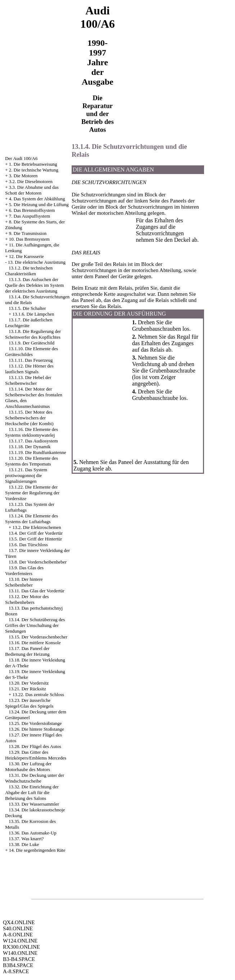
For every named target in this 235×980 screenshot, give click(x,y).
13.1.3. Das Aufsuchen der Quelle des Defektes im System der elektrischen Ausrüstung (34, 285)
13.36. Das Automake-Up (33, 833)
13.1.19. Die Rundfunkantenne (37, 452)
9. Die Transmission (28, 233)
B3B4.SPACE (18, 965)
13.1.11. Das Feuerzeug (31, 360)
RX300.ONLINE (21, 947)
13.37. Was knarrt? (26, 839)
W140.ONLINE (20, 953)
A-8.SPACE (16, 971)
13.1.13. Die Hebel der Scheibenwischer (28, 380)
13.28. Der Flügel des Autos (35, 746)
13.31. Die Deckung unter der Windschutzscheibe (35, 778)
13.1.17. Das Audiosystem (33, 441)
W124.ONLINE (20, 941)
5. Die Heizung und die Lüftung (39, 204)
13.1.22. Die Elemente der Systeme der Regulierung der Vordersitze (32, 493)
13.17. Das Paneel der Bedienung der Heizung (27, 651)
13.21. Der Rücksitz (27, 689)
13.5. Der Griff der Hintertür (35, 539)
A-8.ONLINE (18, 935)
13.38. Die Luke (24, 844)
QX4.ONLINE (19, 922)
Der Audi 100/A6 (21, 158)
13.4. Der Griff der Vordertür (36, 533)
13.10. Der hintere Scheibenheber (24, 582)
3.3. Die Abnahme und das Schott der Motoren (32, 190)
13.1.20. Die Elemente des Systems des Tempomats (31, 461)
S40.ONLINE (18, 928)
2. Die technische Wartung (34, 170)
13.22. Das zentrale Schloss (38, 694)
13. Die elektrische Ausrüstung (37, 262)
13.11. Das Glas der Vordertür (37, 591)
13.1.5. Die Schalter (27, 308)
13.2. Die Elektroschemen (37, 527)
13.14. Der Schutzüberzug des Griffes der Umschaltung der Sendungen (35, 625)
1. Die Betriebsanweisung (33, 164)
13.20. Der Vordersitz (29, 683)
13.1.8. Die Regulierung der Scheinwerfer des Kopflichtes (33, 334)
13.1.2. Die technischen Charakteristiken (29, 271)
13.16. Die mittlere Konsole (35, 643)
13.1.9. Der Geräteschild (31, 343)
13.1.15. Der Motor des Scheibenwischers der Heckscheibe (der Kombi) (29, 418)
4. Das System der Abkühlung (37, 199)
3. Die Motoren (23, 176)
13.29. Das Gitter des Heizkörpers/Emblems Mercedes (36, 755)
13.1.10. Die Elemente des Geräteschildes (31, 351)
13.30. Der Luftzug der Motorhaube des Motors (28, 767)
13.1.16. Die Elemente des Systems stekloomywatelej (31, 432)
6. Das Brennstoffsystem (32, 210)
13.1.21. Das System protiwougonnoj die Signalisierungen (26, 475)
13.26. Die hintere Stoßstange (36, 729)
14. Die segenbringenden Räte (37, 850)
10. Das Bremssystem (29, 239)
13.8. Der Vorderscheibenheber (38, 562)
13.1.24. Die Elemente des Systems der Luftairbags (31, 519)
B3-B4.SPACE (19, 959)
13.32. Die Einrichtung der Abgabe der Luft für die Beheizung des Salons (32, 792)
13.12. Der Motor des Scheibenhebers (27, 599)
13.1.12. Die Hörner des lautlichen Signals (29, 369)
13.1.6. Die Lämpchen (33, 314)
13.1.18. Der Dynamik (30, 447)
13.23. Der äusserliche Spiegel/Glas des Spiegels (29, 703)
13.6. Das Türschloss (28, 545)
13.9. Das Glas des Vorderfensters (24, 571)
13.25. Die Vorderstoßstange (35, 723)
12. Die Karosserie (26, 256)
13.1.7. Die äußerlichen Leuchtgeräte (29, 323)
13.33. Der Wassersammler (34, 804)
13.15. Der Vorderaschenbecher (38, 637)
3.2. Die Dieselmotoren (31, 181)
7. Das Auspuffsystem (30, 216)
